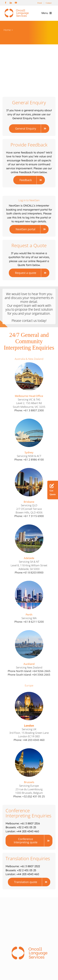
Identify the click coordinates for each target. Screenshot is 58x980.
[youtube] (16, 3)
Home (7, 30)
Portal (40, 3)
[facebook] (6, 3)
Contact (49, 3)
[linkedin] (11, 3)
